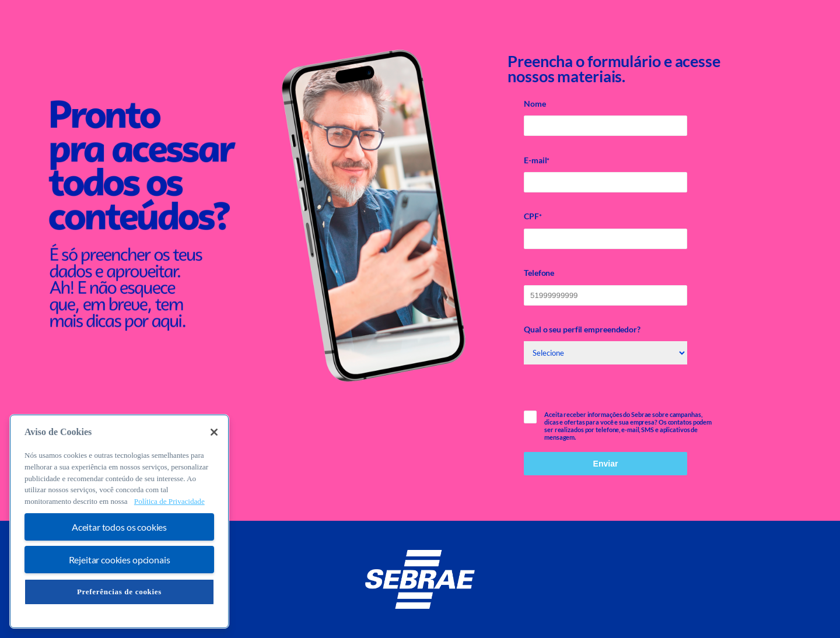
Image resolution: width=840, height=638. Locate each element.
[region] (119, 521)
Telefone (539, 273)
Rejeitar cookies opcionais (120, 560)
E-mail (537, 160)
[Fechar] (214, 432)
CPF (533, 216)
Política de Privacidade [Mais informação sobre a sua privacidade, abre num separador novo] (169, 501)
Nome (535, 104)
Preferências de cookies (119, 592)
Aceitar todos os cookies (119, 527)
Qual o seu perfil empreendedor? (582, 329)
